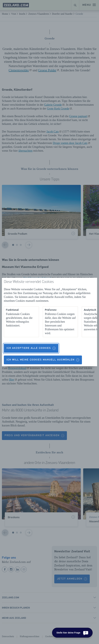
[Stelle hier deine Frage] (72, 633)
